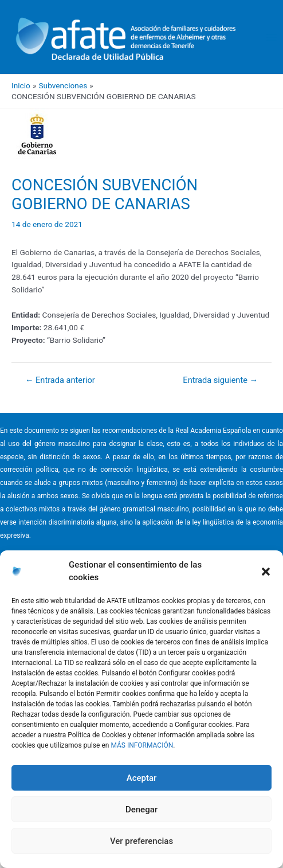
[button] (266, 572)
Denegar (141, 810)
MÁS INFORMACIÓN (142, 745)
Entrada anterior (60, 380)
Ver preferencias (141, 841)
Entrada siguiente (220, 380)
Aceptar (142, 778)
